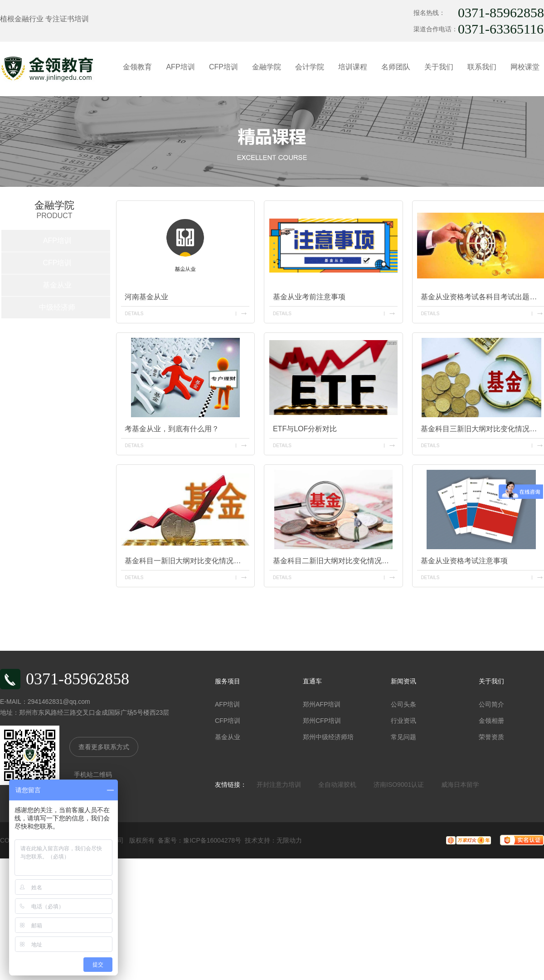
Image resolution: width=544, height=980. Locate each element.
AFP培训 (180, 67)
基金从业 (57, 285)
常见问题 (403, 737)
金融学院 (267, 67)
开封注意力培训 (279, 785)
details (134, 314)
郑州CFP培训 (322, 721)
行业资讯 (403, 721)
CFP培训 (223, 67)
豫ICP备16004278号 (212, 840)
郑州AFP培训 (322, 704)
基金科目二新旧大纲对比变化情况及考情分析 (335, 561)
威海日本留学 (460, 785)
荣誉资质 (491, 737)
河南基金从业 (146, 297)
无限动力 (289, 840)
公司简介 (491, 704)
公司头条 (403, 704)
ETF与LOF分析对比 (305, 429)
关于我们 (439, 67)
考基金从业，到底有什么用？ (172, 429)
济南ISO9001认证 (399, 785)
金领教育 (137, 67)
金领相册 (491, 721)
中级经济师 (57, 307)
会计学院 (310, 67)
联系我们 (482, 67)
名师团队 (396, 67)
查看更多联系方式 (104, 747)
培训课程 (353, 67)
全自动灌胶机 (337, 785)
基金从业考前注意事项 (309, 297)
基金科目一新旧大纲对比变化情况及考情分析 (187, 561)
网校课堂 (525, 67)
